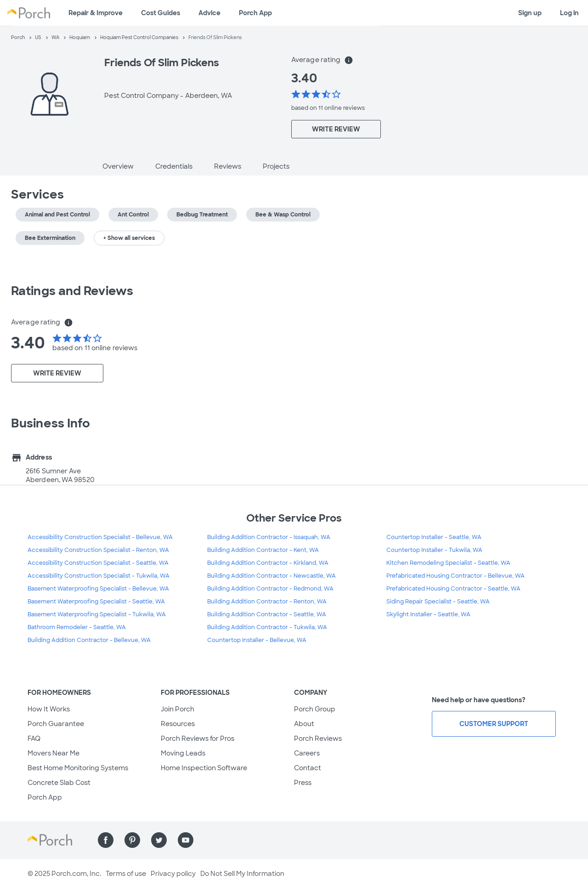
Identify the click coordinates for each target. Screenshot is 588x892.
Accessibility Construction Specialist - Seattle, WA (98, 563)
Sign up (530, 13)
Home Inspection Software (204, 768)
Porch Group (315, 709)
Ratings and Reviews (72, 291)
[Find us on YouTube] (186, 840)
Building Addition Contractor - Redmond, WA (270, 589)
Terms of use (126, 874)
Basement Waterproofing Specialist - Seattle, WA (96, 602)
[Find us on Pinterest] (132, 840)
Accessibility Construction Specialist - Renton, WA (98, 550)
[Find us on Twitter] (159, 840)
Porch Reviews (318, 739)
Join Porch (178, 709)
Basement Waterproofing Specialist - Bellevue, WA (98, 589)
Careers (307, 753)
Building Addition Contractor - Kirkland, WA (268, 563)
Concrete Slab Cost (59, 783)
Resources (178, 724)
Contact (308, 768)
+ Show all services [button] (129, 238)
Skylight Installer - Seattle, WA (428, 614)
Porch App (255, 13)
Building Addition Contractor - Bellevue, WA (89, 640)
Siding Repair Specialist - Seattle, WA (438, 602)
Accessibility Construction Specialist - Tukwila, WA (99, 576)
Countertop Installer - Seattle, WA (434, 537)
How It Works (49, 709)
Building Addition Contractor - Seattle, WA (267, 614)
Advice (209, 13)
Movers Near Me (54, 753)
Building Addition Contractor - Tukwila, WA (267, 627)
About (304, 724)
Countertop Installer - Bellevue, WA (257, 640)
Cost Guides (161, 13)
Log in (569, 13)
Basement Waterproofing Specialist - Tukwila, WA (97, 614)
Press (303, 783)
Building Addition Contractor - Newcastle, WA (271, 576)
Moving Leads (183, 753)
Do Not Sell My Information (242, 874)
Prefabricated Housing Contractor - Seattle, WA (453, 589)
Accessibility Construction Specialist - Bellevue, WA (100, 537)
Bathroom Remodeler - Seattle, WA (77, 627)
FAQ (34, 739)
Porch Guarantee (56, 724)
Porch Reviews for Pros (198, 739)
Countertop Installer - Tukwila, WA (434, 550)
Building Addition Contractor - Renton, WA (267, 602)
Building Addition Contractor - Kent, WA (263, 550)
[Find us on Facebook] (106, 840)
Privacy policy (173, 874)
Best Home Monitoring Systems (78, 768)
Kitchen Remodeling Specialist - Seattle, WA (448, 563)
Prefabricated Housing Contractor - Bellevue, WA (455, 576)
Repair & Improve (96, 13)
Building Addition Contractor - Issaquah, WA (269, 537)
